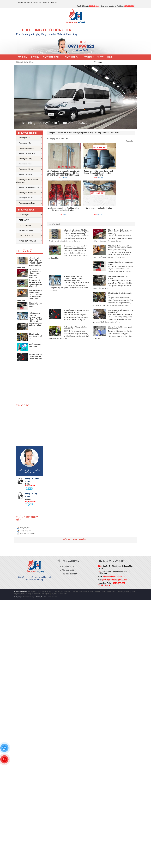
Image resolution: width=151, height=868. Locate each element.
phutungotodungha (29, 597)
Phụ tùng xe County (124, 592)
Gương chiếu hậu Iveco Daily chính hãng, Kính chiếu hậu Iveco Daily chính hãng (98, 173)
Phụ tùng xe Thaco (83, 592)
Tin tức (101, 57)
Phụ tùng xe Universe (32, 594)
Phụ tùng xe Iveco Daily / (85, 133)
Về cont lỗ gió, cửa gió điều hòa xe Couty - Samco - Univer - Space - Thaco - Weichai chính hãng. (29, 263)
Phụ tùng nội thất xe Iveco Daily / (107, 133)
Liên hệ (110, 57)
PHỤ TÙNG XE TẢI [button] (72, 57)
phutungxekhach (33, 592)
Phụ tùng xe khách (70, 574)
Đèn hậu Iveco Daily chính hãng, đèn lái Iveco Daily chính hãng (63, 209)
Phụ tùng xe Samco (47, 592)
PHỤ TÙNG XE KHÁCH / (67, 133)
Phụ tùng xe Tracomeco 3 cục (65, 592)
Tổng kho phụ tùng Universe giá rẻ (36, 336)
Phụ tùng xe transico (110, 592)
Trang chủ (22, 57)
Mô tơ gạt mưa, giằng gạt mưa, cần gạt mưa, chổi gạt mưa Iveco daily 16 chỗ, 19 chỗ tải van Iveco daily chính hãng (63, 173)
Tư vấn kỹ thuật (68, 566)
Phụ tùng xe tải (68, 570)
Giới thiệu (35, 57)
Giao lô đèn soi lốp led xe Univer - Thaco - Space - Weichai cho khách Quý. (35, 274)
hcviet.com (54, 597)
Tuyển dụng (89, 57)
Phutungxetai (45, 594)
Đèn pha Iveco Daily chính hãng (98, 208)
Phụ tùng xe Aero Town (59, 594)
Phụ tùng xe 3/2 (96, 592)
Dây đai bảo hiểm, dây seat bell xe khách (36, 305)
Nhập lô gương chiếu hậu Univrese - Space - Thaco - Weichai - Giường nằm (35, 317)
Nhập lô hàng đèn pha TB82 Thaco (36, 325)
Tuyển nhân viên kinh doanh (35, 345)
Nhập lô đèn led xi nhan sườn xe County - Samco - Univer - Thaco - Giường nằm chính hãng (29, 295)
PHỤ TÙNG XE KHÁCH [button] (52, 57)
